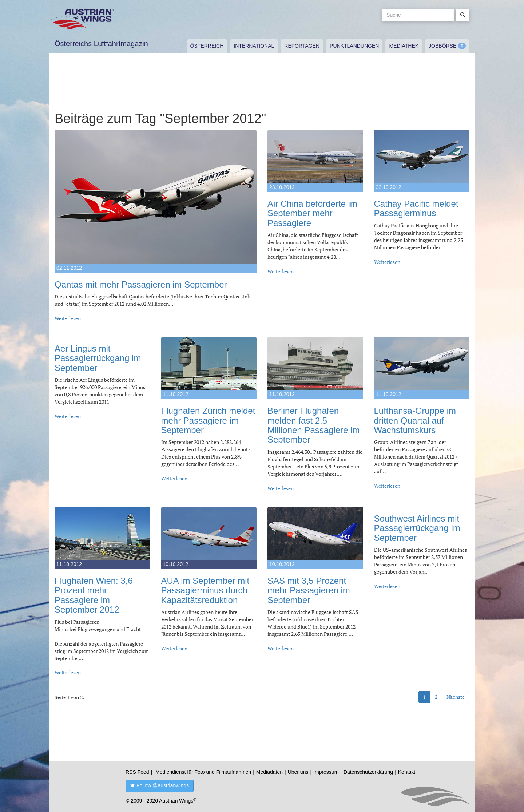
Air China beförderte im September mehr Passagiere (312, 213)
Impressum (326, 772)
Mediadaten (269, 772)
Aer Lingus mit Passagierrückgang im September (98, 358)
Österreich (207, 46)
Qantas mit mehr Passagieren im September (141, 284)
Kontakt (407, 772)
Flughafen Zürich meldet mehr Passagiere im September (208, 420)
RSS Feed (137, 772)
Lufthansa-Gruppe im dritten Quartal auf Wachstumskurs (415, 420)
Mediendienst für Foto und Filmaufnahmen (203, 772)
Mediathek (404, 46)
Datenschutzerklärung (368, 772)
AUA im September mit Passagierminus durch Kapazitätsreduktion (205, 590)
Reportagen (302, 46)
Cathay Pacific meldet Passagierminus (416, 208)
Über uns (298, 772)
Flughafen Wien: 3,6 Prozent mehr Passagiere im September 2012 (94, 595)
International (254, 46)
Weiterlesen (68, 318)
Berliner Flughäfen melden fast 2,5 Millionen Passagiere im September (313, 425)
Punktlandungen (354, 46)
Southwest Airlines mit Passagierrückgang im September (417, 528)
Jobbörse (442, 46)
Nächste (456, 697)
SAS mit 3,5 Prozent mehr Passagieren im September (309, 590)
